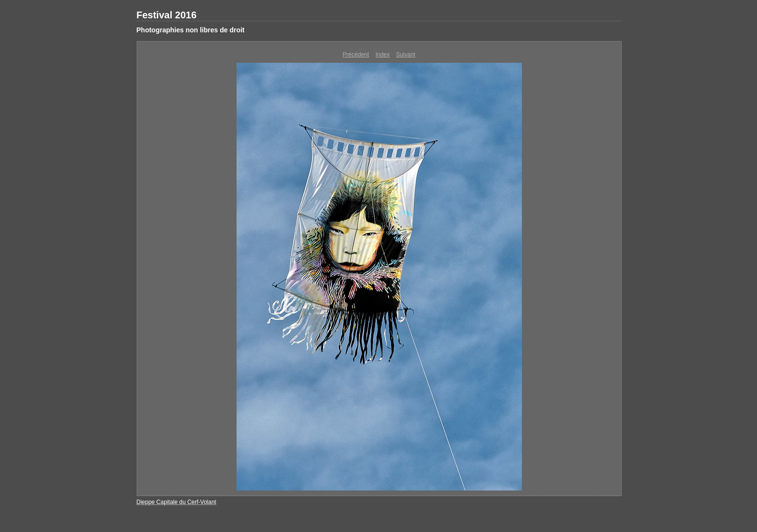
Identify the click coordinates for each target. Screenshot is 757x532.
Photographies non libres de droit (191, 30)
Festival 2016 (167, 15)
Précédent (356, 55)
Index (383, 55)
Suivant (406, 55)
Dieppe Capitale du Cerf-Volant (176, 502)
